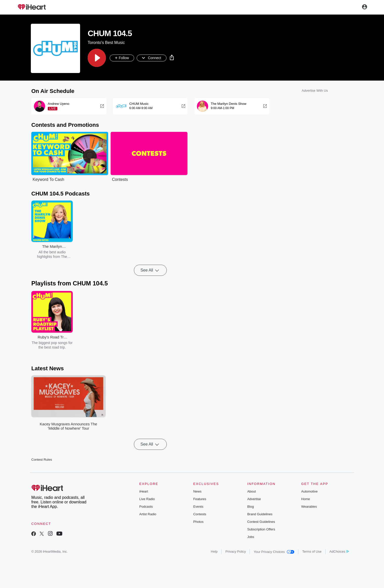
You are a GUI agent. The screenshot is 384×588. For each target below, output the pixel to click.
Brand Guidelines (260, 514)
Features (200, 499)
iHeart (144, 491)
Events (198, 507)
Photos (198, 522)
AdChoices (339, 552)
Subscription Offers (261, 529)
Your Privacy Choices (274, 552)
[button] (97, 58)
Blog (251, 507)
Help (214, 552)
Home (306, 499)
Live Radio (147, 499)
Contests (200, 514)
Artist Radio (148, 514)
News (197, 491)
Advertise (254, 499)
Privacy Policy (236, 552)
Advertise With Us (315, 91)
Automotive (309, 491)
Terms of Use (312, 552)
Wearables (309, 507)
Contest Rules (42, 460)
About (252, 491)
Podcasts (146, 507)
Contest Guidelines (261, 522)
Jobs (251, 537)
